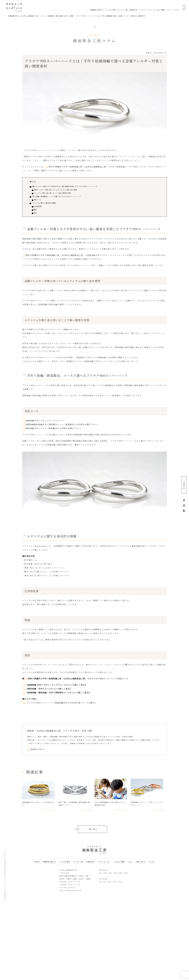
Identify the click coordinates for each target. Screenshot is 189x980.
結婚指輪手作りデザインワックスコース (44, 424)
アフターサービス (104, 865)
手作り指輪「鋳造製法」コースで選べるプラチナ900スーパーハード (65, 198)
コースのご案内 (64, 865)
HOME (37, 865)
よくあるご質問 (119, 865)
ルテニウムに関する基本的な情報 (48, 205)
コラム (130, 865)
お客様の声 (90, 865)
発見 (38, 216)
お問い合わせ (140, 865)
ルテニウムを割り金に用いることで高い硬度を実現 (60, 194)
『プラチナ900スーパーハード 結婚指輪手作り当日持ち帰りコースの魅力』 (61, 706)
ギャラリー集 (78, 865)
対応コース (41, 201)
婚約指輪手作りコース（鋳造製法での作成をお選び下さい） (54, 432)
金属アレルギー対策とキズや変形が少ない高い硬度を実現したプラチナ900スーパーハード (75, 186)
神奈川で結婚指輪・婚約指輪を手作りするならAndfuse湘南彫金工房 (5, 881)
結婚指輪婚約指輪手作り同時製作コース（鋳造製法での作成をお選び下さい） (62, 428)
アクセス (152, 865)
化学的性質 (41, 209)
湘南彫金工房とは (38, 753)
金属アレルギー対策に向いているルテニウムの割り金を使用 (64, 190)
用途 (38, 212)
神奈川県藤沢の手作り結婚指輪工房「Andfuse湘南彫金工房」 (78, 167)
